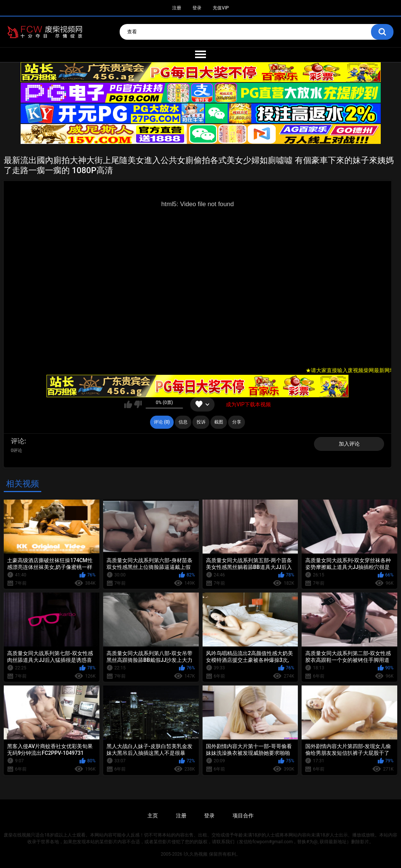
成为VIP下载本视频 (248, 404)
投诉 (201, 422)
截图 (219, 422)
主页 (153, 816)
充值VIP (221, 8)
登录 (197, 8)
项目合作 (243, 816)
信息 (183, 422)
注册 (177, 8)
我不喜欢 (138, 404)
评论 (18, 441)
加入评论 (349, 444)
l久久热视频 (196, 854)
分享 (237, 422)
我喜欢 (128, 404)
